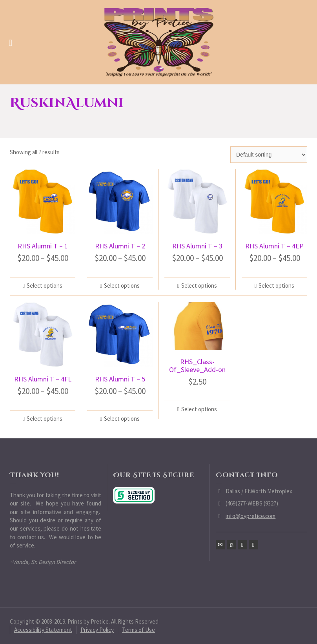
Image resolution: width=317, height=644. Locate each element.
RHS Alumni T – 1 (43, 246)
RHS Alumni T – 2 (120, 246)
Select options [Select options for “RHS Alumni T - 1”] (45, 286)
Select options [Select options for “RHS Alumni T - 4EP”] (276, 286)
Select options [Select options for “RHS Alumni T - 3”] (199, 286)
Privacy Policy (97, 630)
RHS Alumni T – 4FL (43, 379)
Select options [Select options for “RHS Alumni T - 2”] (122, 286)
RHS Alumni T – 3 (197, 246)
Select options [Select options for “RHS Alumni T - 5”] (122, 419)
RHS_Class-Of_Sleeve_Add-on (197, 366)
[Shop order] (269, 155)
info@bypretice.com (251, 516)
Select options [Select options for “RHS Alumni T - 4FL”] (45, 419)
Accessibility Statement (43, 630)
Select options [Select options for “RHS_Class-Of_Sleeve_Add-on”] (199, 409)
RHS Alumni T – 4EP (274, 246)
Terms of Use (138, 630)
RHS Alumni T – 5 (120, 379)
